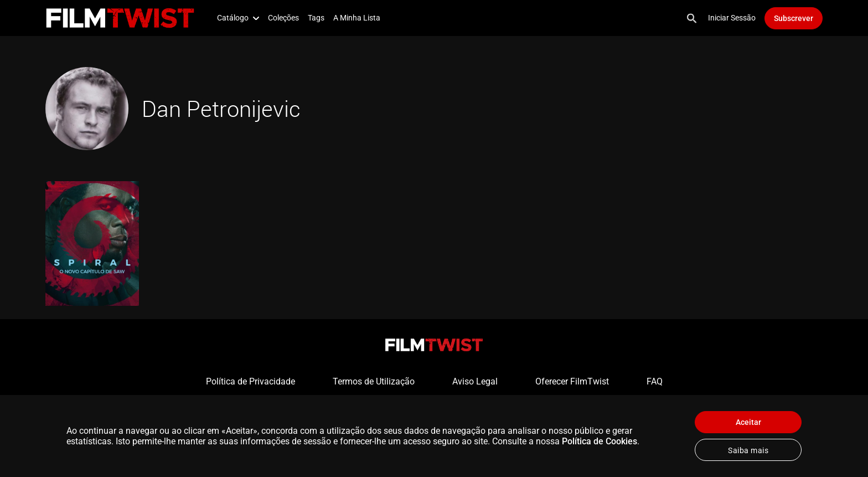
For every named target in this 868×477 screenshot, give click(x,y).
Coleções (283, 18)
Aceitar (748, 422)
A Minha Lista (357, 18)
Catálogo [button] (238, 18)
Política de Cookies (600, 441)
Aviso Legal (475, 381)
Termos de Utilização (374, 381)
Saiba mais (748, 450)
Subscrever (794, 18)
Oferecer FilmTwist (572, 381)
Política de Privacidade (250, 381)
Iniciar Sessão (732, 18)
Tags (316, 18)
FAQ (655, 381)
